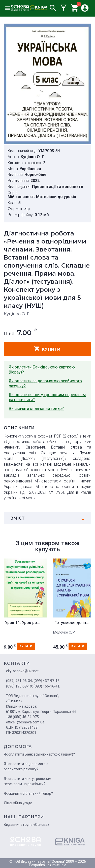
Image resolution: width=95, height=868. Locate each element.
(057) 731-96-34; (19, 681)
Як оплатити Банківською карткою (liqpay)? (42, 370)
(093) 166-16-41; (47, 686)
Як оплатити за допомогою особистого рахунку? (45, 383)
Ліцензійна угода (18, 803)
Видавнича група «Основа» (26, 825)
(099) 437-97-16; (47, 681)
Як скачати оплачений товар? (36, 409)
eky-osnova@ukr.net (22, 671)
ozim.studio (57, 865)
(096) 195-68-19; (19, 686)
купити (47, 349)
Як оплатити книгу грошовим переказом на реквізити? (47, 397)
